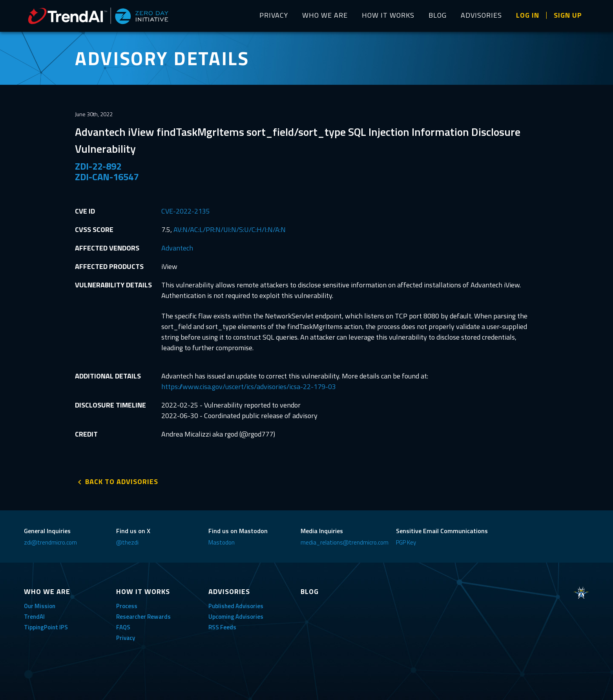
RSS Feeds (222, 627)
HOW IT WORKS (388, 15)
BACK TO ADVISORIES (122, 482)
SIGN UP (568, 15)
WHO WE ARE (325, 15)
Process (127, 606)
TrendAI (34, 617)
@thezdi (127, 542)
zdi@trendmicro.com (50, 542)
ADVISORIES (481, 15)
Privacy (126, 638)
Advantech (177, 248)
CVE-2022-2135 (186, 211)
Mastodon (222, 542)
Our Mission (40, 606)
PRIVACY (274, 15)
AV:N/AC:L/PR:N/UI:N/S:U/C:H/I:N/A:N (230, 229)
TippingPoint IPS (46, 627)
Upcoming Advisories (236, 617)
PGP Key (406, 542)
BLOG (438, 15)
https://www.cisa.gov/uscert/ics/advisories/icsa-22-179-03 (249, 387)
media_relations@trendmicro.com (345, 542)
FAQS (123, 627)
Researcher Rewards (143, 617)
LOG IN (528, 15)
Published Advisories (236, 606)
